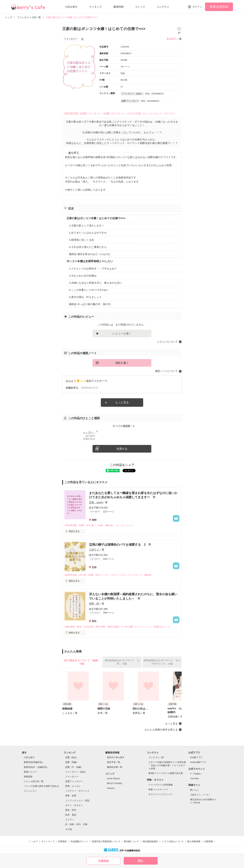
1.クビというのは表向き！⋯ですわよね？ (93, 268)
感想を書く (122, 363)
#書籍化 (148, 575)
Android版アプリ (198, 762)
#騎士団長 (100, 627)
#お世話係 (89, 627)
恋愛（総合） (72, 757)
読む (141, 861)
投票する (122, 449)
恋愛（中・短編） (74, 767)
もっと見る (122, 402)
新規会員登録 (219, 7)
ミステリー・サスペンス (77, 791)
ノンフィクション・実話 (77, 801)
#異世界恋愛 (71, 113)
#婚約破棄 (69, 627)
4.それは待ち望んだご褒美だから (88, 247)
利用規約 (63, 841)
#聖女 (79, 627)
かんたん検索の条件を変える (161, 730)
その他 (69, 829)
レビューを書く (122, 334)
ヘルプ (34, 841)
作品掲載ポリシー (79, 841)
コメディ (70, 820)
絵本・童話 (71, 815)
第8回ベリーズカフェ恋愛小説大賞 (166, 773)
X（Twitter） (196, 774)
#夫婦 (100, 525)
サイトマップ (48, 841)
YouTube (194, 778)
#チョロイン (118, 113)
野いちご (195, 790)
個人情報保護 (194, 841)
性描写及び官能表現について (106, 841)
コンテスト (163, 7)
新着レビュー (30, 772)
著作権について (131, 841)
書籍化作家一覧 (115, 767)
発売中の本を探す (116, 757)
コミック (140, 7)
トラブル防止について (173, 841)
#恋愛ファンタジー (91, 113)
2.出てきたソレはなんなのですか (88, 233)
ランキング (95, 7)
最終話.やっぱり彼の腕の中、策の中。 (91, 304)
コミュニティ (30, 791)
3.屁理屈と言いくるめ (82, 240)
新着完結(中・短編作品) (35, 767)
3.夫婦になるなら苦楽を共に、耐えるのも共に (95, 283)
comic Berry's (114, 778)
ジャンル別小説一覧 (34, 781)
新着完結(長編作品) (33, 762)
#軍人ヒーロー (102, 575)
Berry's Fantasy (115, 783)
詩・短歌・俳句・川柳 (76, 824)
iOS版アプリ (196, 757)
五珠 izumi (96, 502)
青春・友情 (71, 796)
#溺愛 (106, 113)
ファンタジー (72, 777)
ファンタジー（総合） (76, 772)
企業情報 (208, 841)
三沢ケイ (94, 550)
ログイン (197, 7)
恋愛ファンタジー (74, 781)
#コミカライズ (135, 575)
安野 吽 (94, 604)
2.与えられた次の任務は (83, 276)
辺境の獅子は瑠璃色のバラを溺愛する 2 (118, 545)
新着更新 (28, 777)
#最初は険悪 (113, 627)
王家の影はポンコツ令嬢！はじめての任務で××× (96, 218)
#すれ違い (91, 525)
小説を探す (71, 7)
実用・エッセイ (73, 786)
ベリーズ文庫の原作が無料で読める (41, 786)
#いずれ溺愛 (127, 627)
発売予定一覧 (114, 762)
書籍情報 (118, 7)
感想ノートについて (166, 371)
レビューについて (168, 342)
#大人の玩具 (134, 113)
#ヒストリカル (119, 575)
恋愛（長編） (72, 762)
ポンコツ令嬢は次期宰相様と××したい (90, 261)
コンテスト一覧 (156, 757)
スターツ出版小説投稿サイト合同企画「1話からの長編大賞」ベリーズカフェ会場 (167, 765)
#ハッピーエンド (153, 113)
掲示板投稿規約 (150, 841)
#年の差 (82, 575)
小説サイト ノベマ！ (200, 795)
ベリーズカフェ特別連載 (161, 785)
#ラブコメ (170, 113)
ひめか (70, 387)
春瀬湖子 (171, 39)
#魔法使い (110, 525)
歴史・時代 (71, 810)
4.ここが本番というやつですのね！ (89, 290)
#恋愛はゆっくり (161, 627)
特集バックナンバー (158, 789)
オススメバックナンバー (161, 794)
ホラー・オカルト (74, 805)
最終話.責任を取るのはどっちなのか (90, 254)
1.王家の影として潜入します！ (87, 226)
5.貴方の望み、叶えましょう (85, 297)
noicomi (111, 788)
